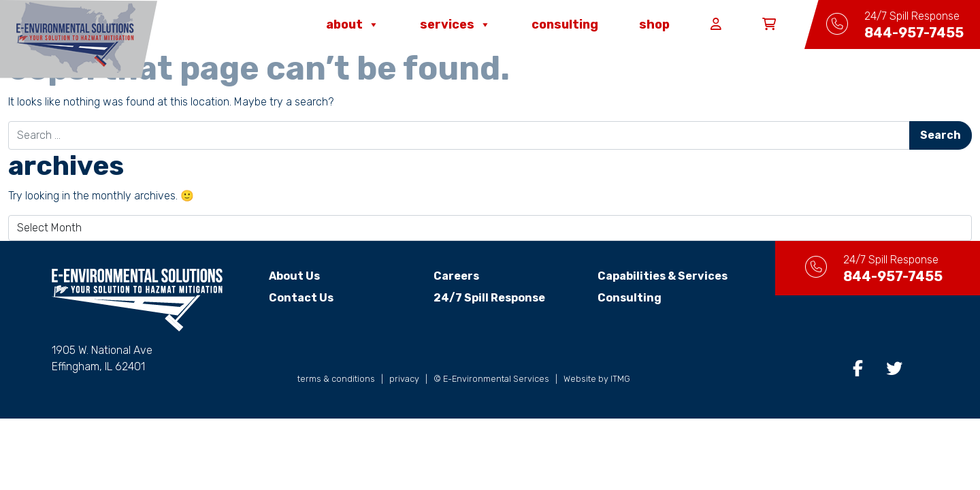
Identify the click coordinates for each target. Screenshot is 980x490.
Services (455, 24)
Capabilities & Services (663, 276)
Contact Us (301, 298)
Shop (654, 24)
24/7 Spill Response (489, 298)
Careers (456, 276)
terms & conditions (336, 379)
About (353, 24)
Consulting (565, 24)
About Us (294, 276)
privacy (404, 379)
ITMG (620, 379)
